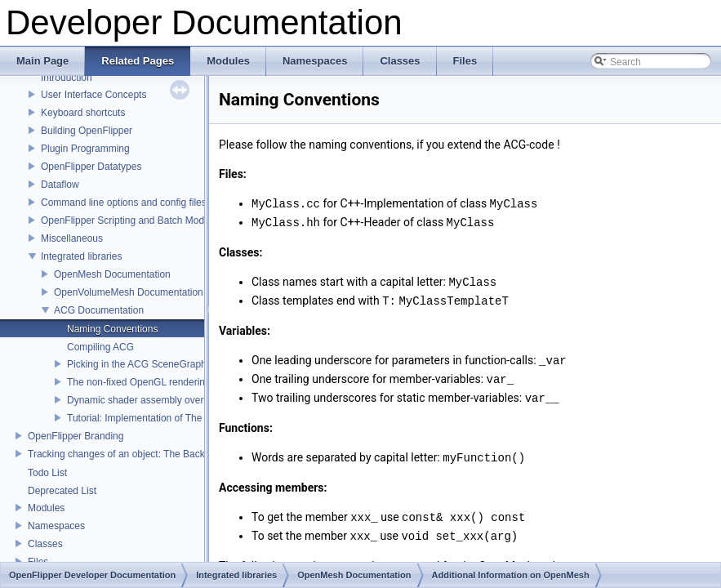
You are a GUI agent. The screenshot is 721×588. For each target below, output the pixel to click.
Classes (45, 544)
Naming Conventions (112, 329)
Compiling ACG (100, 347)
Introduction (67, 78)
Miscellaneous (72, 238)
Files (38, 562)
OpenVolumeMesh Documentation (129, 292)
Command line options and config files (124, 203)
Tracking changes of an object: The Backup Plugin (137, 454)
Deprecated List (62, 491)
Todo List (47, 473)
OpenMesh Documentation (112, 274)
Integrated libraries (81, 256)
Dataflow (60, 185)
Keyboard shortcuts (83, 113)
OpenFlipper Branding (76, 436)
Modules (46, 508)
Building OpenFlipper (87, 131)
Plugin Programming (85, 149)
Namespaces (56, 526)
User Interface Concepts (93, 95)
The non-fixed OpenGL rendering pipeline (157, 382)
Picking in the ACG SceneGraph (137, 364)
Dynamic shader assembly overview (145, 400)
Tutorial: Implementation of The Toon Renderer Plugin (183, 418)
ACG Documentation (99, 310)
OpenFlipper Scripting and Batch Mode (125, 220)
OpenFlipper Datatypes (91, 167)
